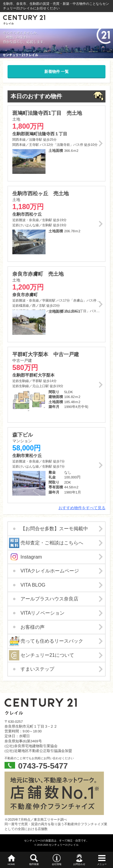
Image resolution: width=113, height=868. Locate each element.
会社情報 (57, 864)
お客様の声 (33, 627)
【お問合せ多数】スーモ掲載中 (54, 529)
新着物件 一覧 (57, 72)
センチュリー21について (47, 655)
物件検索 (34, 864)
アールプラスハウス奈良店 (49, 599)
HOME (11, 864)
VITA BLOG (33, 585)
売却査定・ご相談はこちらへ (52, 543)
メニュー (102, 864)
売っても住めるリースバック (52, 641)
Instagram (31, 557)
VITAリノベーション (42, 613)
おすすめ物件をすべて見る (82, 508)
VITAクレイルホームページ (50, 571)
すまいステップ (37, 669)
